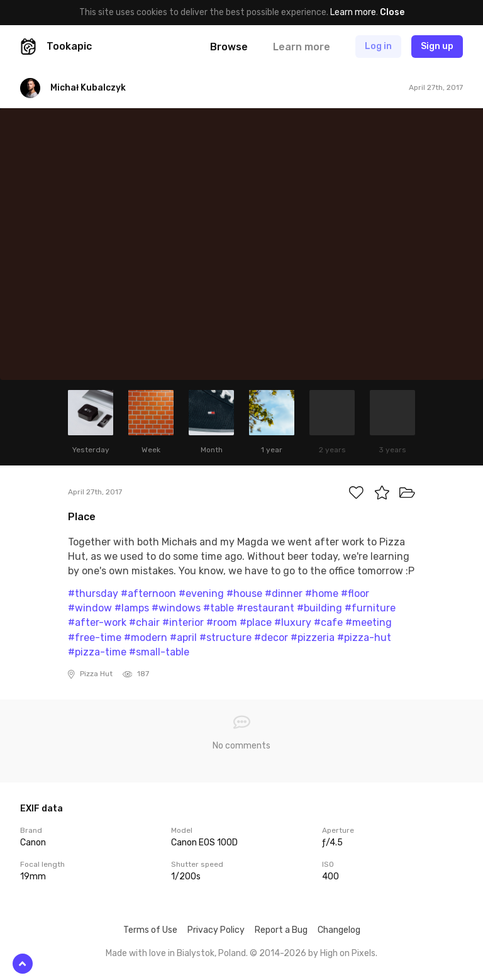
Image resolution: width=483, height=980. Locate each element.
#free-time (95, 638)
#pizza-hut (364, 638)
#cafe (328, 622)
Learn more (353, 12)
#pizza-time (97, 652)
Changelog (339, 930)
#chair (144, 622)
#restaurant (265, 608)
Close (392, 12)
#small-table (159, 652)
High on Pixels (348, 953)
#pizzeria (313, 638)
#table (219, 608)
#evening (201, 593)
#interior (183, 622)
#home (322, 593)
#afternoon (148, 593)
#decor (271, 638)
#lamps (132, 608)
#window (90, 608)
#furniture (370, 608)
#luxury (293, 622)
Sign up (437, 46)
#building (319, 608)
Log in (378, 46)
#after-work (97, 622)
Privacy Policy (216, 930)
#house (244, 593)
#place (256, 622)
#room (222, 622)
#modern (146, 638)
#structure (225, 638)
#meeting (369, 622)
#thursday (93, 593)
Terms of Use (150, 930)
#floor (355, 593)
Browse (229, 47)
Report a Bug (281, 930)
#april (183, 638)
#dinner (284, 593)
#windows (176, 608)
